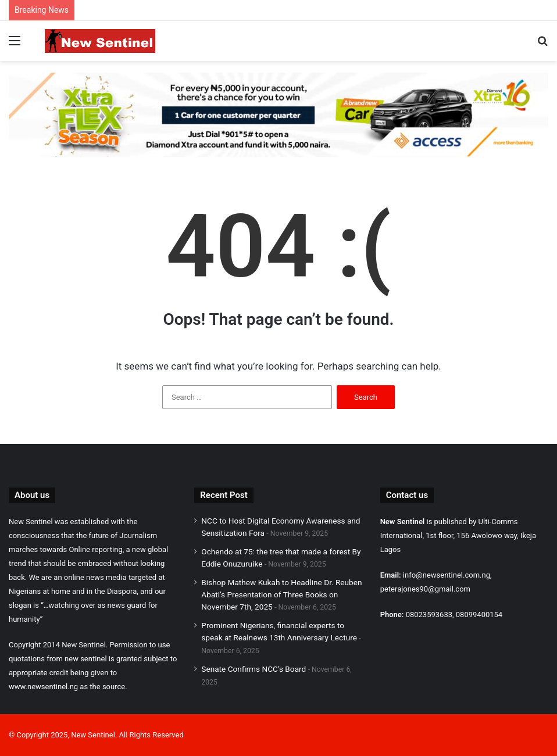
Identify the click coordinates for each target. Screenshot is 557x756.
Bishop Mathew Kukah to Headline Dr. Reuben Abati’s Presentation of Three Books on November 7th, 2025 (281, 594)
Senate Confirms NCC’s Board (253, 669)
